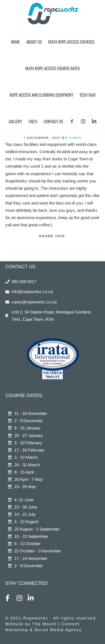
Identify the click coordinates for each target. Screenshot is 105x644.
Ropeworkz (53, 14)
